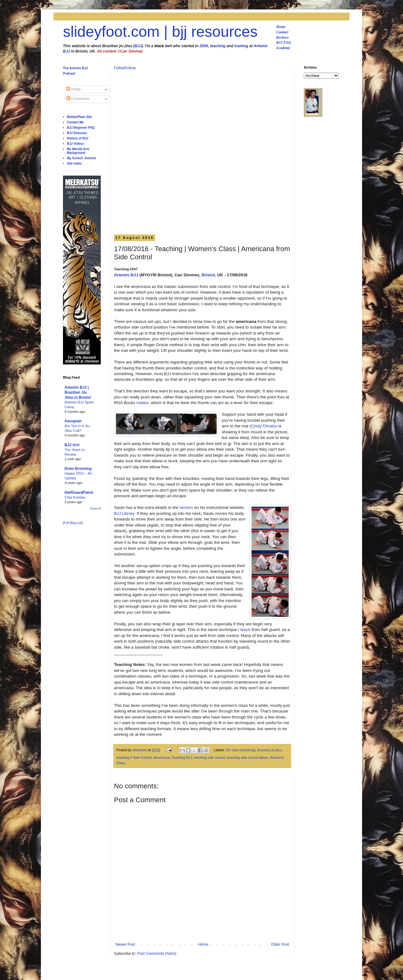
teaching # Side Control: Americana (143, 758)
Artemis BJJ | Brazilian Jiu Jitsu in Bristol (78, 392)
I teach (244, 630)
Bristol (208, 275)
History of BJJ (78, 138)
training (241, 46)
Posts (74, 89)
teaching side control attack (247, 758)
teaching (218, 46)
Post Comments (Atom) (157, 954)
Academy (283, 48)
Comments (78, 99)
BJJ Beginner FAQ (81, 128)
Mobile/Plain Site (79, 117)
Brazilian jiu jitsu (269, 750)
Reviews (282, 37)
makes (142, 403)
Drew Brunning (78, 469)
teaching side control (209, 758)
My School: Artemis (82, 158)
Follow (119, 68)
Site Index (74, 163)
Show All (95, 509)
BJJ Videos (76, 144)
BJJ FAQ (284, 42)
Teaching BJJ (182, 758)
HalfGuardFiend (79, 493)
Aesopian (73, 421)
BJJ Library (124, 513)
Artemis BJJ (126, 275)
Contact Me (76, 122)
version (186, 507)
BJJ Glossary (77, 133)
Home (281, 27)
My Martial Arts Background (78, 151)
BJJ (138, 46)
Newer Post (125, 944)
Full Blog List (73, 523)
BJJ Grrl (72, 445)
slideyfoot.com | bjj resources (160, 32)
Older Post (280, 944)
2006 (204, 46)
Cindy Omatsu (264, 426)
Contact (282, 32)
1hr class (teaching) (241, 750)
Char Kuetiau (75, 497)
